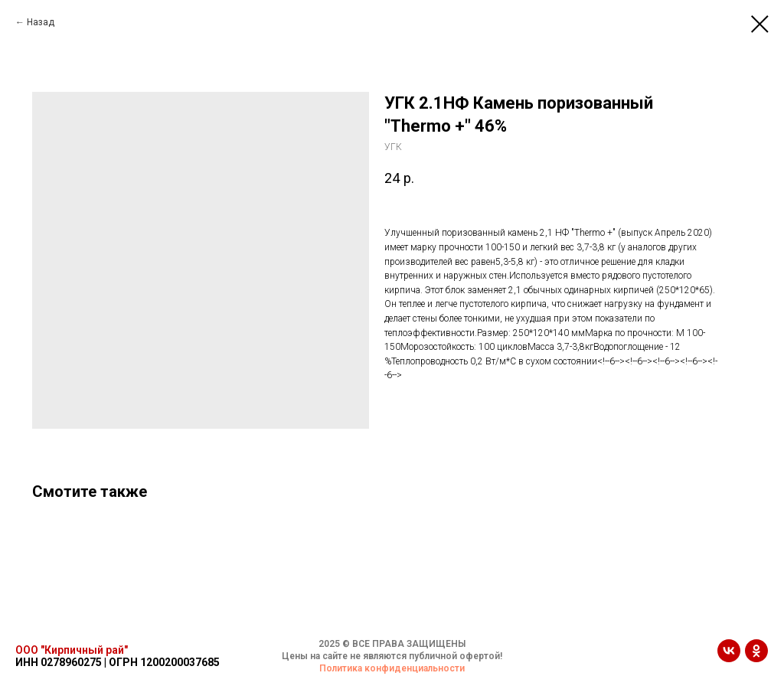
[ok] (756, 658)
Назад (41, 22)
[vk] (729, 658)
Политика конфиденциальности (392, 668)
